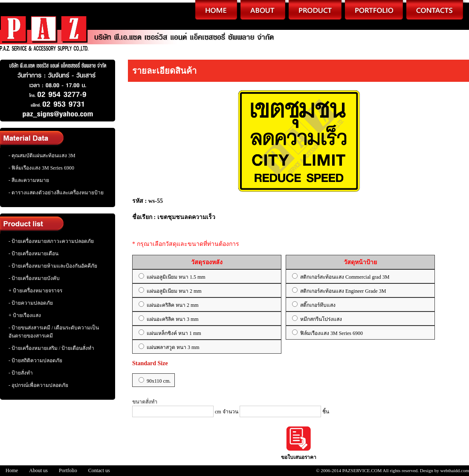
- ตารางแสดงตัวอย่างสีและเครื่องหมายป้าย (56, 193)
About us (38, 470)
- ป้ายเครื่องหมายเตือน (33, 254)
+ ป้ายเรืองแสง (25, 315)
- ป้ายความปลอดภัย (31, 303)
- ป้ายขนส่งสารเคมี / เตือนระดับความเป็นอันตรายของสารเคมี (54, 332)
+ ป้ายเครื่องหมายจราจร (35, 291)
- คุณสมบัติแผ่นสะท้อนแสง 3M (42, 156)
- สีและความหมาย (29, 180)
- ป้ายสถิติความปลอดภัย (35, 361)
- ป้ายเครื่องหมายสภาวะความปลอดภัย (51, 241)
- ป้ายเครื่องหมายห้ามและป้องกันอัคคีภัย (53, 266)
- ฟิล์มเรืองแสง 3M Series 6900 (41, 168)
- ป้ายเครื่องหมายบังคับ (34, 278)
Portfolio (68, 470)
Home (12, 470)
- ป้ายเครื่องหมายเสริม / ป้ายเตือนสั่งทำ (51, 348)
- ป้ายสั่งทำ (21, 373)
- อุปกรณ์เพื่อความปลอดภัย (38, 385)
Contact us (99, 470)
